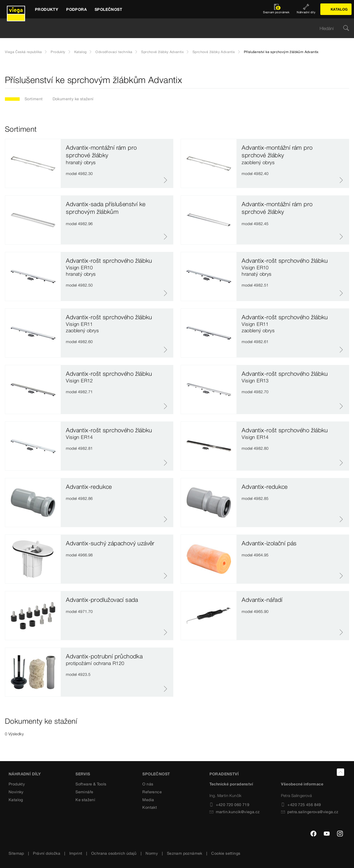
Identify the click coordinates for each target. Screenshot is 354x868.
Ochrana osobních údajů (114, 853)
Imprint (76, 853)
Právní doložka (47, 853)
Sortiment (34, 99)
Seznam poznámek (185, 853)
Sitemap (16, 853)
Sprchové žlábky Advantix (162, 52)
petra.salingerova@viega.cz (310, 812)
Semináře (84, 792)
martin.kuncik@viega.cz (235, 812)
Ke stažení (85, 800)
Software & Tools (91, 784)
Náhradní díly (25, 774)
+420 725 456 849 (301, 805)
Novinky (16, 792)
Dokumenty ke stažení (73, 99)
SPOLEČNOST (156, 774)
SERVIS (83, 774)
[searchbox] (173, 28)
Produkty (58, 52)
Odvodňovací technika (114, 52)
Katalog (81, 52)
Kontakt (150, 807)
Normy (152, 853)
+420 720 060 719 (229, 805)
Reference (152, 792)
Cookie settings (226, 853)
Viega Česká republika (23, 52)
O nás (148, 784)
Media (148, 800)
